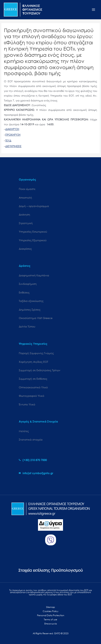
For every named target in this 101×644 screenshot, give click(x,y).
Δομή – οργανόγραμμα (34, 206)
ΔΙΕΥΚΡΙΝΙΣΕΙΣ (13, 146)
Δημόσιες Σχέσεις (30, 310)
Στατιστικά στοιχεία (31, 440)
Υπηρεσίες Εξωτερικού (33, 240)
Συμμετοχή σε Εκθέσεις (33, 379)
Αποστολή (25, 198)
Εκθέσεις (24, 292)
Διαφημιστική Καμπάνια (34, 275)
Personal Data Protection (51, 615)
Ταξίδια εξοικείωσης (31, 301)
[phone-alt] (33, 460)
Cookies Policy (50, 611)
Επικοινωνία (51, 624)
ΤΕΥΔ (8, 140)
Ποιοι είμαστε (27, 189)
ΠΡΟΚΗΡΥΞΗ (13, 135)
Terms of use (50, 619)
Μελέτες (24, 431)
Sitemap (50, 607)
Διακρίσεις (25, 249)
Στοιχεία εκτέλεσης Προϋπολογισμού (51, 570)
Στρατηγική (26, 223)
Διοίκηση (24, 214)
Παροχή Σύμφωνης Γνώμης (36, 353)
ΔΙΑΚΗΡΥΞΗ (12, 129)
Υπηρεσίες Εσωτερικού (33, 232)
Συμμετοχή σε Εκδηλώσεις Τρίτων (40, 370)
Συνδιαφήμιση (28, 284)
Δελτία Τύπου (27, 326)
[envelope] (36, 473)
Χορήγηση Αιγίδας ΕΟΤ (33, 362)
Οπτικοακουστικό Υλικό (33, 387)
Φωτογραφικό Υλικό (32, 396)
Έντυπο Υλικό (27, 404)
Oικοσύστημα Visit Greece (36, 318)
